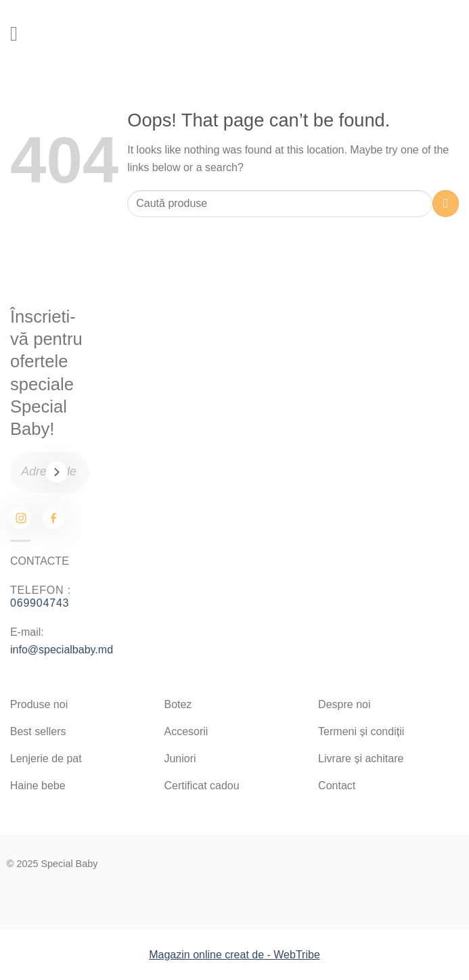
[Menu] (20, 34)
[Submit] (446, 203)
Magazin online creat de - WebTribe (234, 955)
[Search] (401, 34)
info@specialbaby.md (62, 650)
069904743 (40, 603)
